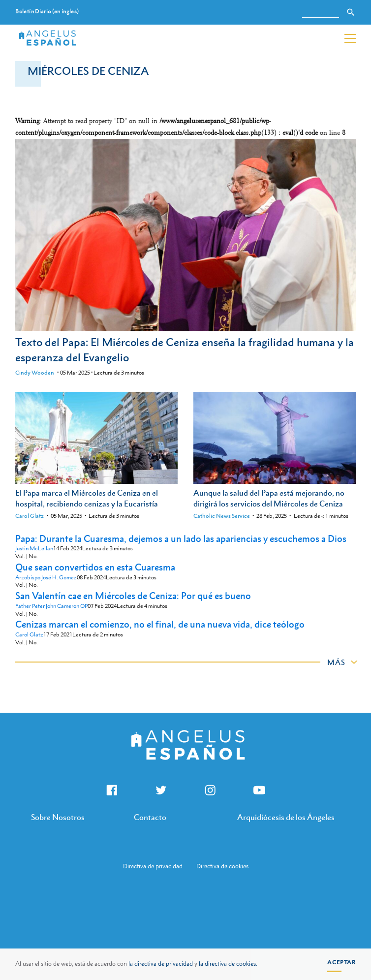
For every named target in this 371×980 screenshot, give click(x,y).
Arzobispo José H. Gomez (46, 578)
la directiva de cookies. (228, 964)
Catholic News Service (222, 516)
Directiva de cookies (222, 866)
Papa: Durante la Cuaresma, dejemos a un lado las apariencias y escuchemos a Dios (181, 538)
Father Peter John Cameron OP (51, 606)
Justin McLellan (34, 549)
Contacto (150, 817)
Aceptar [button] (341, 962)
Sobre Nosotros (58, 817)
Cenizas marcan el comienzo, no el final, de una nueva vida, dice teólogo (160, 624)
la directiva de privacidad (161, 964)
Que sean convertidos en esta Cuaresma (95, 567)
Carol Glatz (30, 516)
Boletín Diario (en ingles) (47, 12)
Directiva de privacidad (153, 866)
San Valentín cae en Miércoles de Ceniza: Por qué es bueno (133, 595)
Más (336, 662)
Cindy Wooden (35, 373)
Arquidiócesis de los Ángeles (286, 817)
